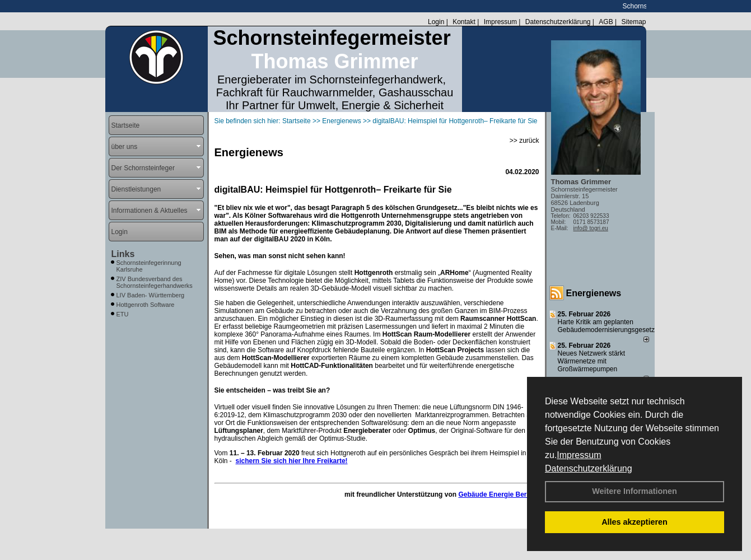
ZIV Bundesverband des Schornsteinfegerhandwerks (155, 282)
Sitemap (633, 22)
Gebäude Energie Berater (498, 494)
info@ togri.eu (591, 228)
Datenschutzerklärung (589, 468)
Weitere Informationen (635, 491)
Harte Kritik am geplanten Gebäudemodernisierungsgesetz (606, 326)
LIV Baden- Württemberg (151, 295)
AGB (606, 22)
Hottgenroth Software (146, 305)
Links (123, 254)
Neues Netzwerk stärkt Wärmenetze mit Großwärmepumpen (592, 361)
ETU (123, 314)
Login (436, 22)
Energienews (594, 293)
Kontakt (464, 22)
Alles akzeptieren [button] (635, 522)
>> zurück (524, 141)
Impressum (579, 455)
